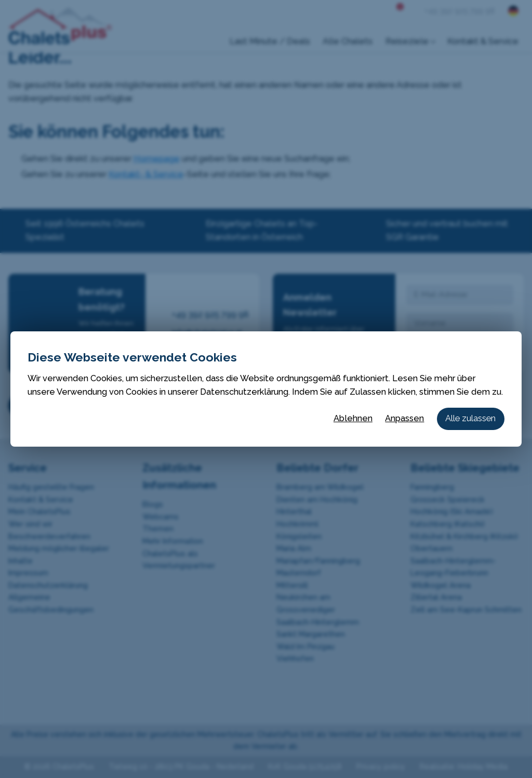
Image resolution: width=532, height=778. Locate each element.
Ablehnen (353, 418)
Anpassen (404, 418)
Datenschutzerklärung (244, 392)
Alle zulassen (470, 418)
